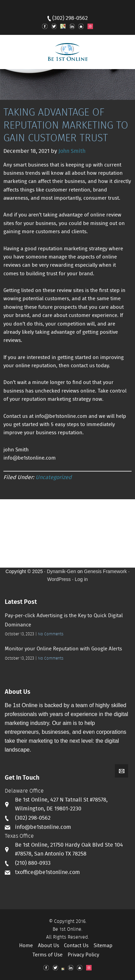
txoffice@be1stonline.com (48, 872)
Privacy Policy (83, 955)
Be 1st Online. (67, 929)
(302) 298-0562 (70, 18)
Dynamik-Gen (62, 571)
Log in (81, 579)
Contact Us (76, 946)
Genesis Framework (105, 571)
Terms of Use (48, 955)
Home (26, 946)
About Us (49, 946)
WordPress (59, 579)
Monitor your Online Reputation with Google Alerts (63, 649)
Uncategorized (54, 478)
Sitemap (103, 946)
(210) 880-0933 (33, 863)
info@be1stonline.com (43, 827)
